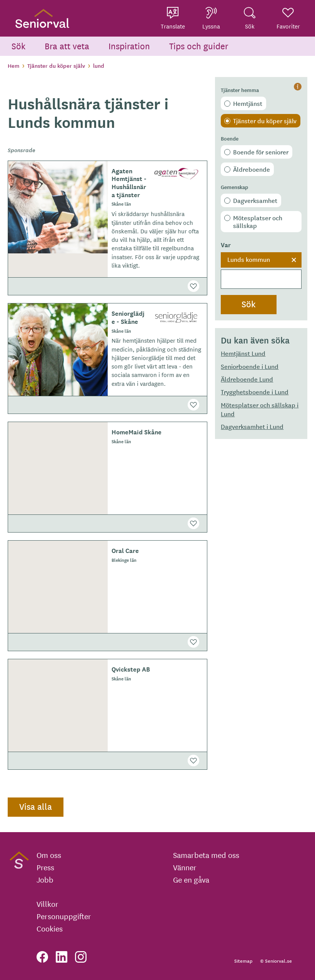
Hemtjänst (248, 103)
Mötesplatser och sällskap (258, 221)
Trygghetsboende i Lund (255, 392)
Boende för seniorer (261, 152)
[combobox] (261, 271)
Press (45, 867)
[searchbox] (261, 279)
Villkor (47, 904)
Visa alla (36, 806)
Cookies (50, 928)
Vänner (185, 867)
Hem (13, 65)
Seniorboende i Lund (250, 366)
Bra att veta (67, 46)
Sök (18, 46)
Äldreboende (252, 169)
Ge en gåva (191, 879)
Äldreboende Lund (247, 379)
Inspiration (129, 46)
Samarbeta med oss (206, 855)
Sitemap (243, 961)
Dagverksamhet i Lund (252, 426)
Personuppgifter (64, 916)
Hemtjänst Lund (243, 353)
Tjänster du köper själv (56, 65)
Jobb (45, 879)
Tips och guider (199, 46)
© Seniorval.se (276, 961)
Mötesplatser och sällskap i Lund (260, 409)
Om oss (49, 855)
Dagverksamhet (255, 200)
